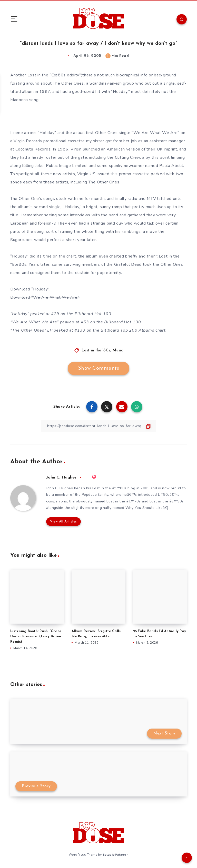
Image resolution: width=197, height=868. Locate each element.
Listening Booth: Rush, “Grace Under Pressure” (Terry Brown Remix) (36, 637)
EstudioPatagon (115, 855)
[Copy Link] (98, 426)
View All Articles (63, 522)
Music (118, 351)
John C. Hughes (61, 477)
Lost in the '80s (96, 351)
